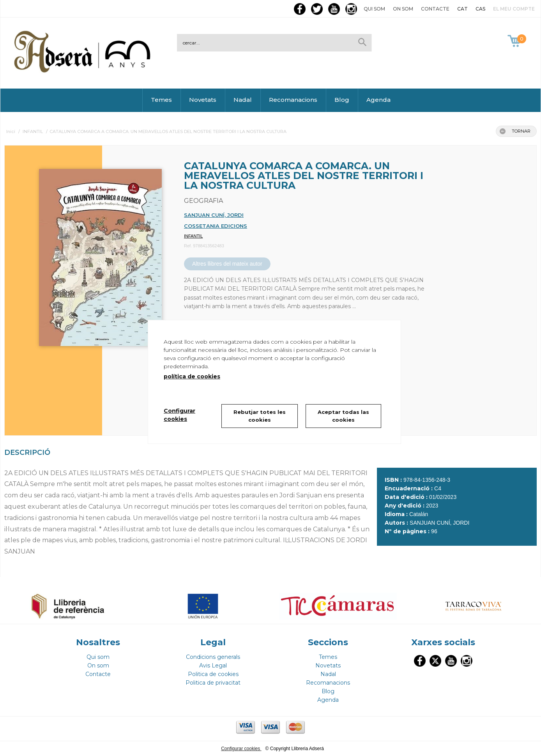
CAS (480, 9)
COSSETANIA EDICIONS (216, 226)
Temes (161, 100)
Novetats (203, 100)
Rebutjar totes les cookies (260, 416)
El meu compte (514, 9)
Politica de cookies (213, 674)
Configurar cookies (241, 749)
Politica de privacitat (213, 683)
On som (403, 9)
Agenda (378, 100)
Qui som (374, 9)
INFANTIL (193, 236)
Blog (342, 100)
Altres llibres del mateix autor (227, 264)
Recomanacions (293, 100)
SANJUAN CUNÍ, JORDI (214, 215)
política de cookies (192, 376)
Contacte (435, 9)
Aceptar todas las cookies (343, 416)
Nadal (243, 100)
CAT (462, 9)
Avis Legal (213, 665)
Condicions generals (213, 657)
